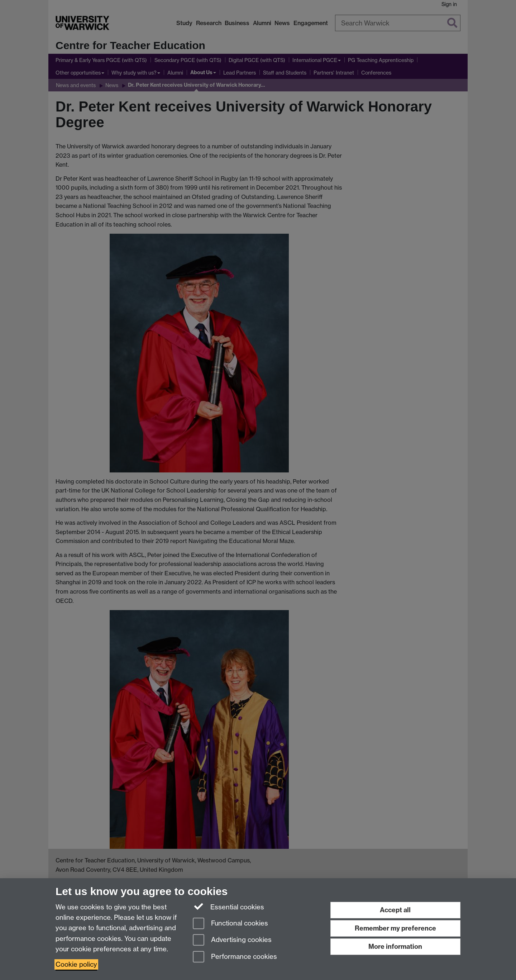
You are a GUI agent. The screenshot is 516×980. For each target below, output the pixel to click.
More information (395, 946)
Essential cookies (228, 907)
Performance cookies (235, 957)
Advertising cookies (232, 940)
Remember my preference (395, 928)
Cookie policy (76, 964)
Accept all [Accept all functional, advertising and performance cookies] (395, 910)
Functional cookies (230, 924)
